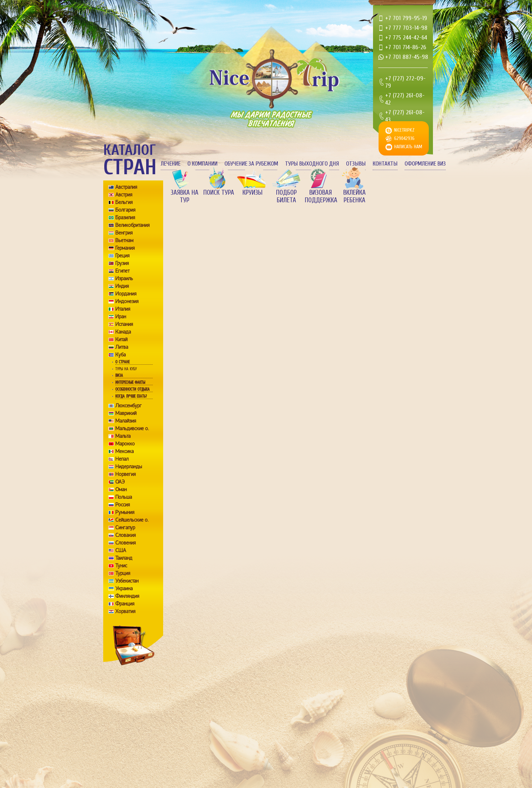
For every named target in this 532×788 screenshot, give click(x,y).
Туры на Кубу (126, 369)
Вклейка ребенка (354, 196)
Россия (123, 505)
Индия (122, 286)
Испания (124, 324)
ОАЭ (120, 482)
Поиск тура (219, 193)
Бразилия (125, 218)
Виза (119, 375)
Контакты (385, 164)
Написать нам (408, 147)
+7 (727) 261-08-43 (405, 116)
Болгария (125, 210)
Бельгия (124, 202)
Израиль (124, 278)
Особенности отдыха (132, 389)
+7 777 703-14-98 (406, 28)
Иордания (126, 294)
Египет (122, 271)
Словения (126, 543)
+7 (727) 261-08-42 (405, 99)
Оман (121, 489)
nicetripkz (404, 130)
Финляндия (127, 596)
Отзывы (356, 164)
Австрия (124, 195)
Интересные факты (130, 382)
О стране (122, 362)
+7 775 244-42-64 (406, 38)
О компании (202, 164)
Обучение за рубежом (251, 164)
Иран (121, 317)
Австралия (126, 187)
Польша (124, 497)
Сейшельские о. (132, 520)
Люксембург (128, 406)
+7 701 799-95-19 (406, 18)
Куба (121, 355)
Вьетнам (124, 240)
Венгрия (124, 233)
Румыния (125, 512)
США (121, 550)
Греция (122, 256)
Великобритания (132, 225)
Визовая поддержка (320, 196)
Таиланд (124, 558)
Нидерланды (129, 467)
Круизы (252, 193)
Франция (125, 604)
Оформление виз (425, 164)
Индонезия (127, 301)
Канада (123, 332)
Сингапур (125, 528)
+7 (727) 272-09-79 (405, 82)
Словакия (126, 535)
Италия (123, 309)
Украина (124, 588)
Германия (125, 248)
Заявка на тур (185, 196)
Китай (121, 339)
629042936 (404, 138)
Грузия (122, 263)
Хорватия (125, 611)
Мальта (123, 436)
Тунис (121, 566)
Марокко (125, 444)
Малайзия (126, 421)
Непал (122, 459)
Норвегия (126, 474)
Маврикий (126, 413)
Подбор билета (286, 196)
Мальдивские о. (132, 428)
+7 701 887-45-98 (407, 57)
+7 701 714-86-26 (406, 47)
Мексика (125, 451)
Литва (122, 347)
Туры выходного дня (312, 164)
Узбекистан (127, 581)
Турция (123, 573)
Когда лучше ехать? (131, 396)
